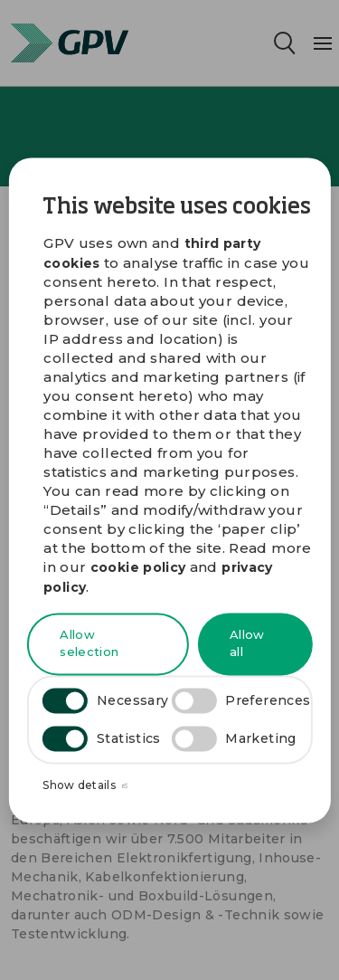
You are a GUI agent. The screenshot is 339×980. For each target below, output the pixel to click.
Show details (85, 786)
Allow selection (89, 643)
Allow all (247, 643)
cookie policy (138, 568)
